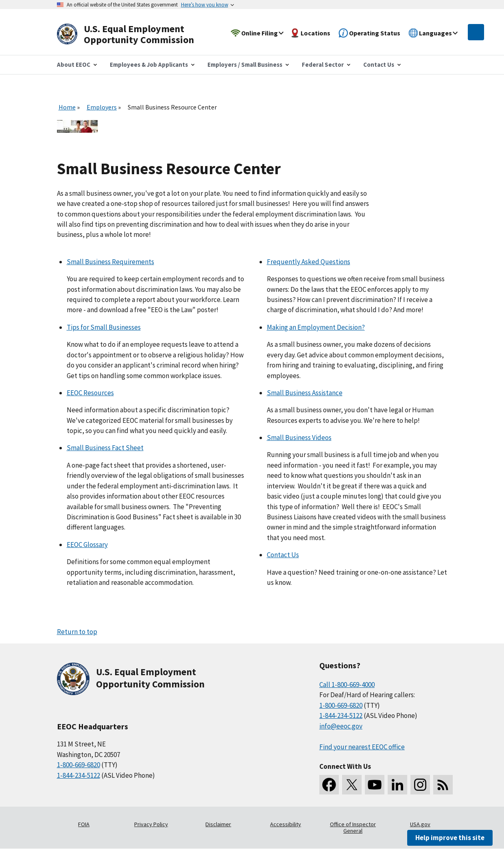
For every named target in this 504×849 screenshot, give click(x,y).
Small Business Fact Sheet (105, 448)
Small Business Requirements (110, 262)
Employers (102, 107)
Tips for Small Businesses (104, 327)
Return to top (77, 632)
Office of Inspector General (353, 827)
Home (67, 107)
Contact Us (283, 555)
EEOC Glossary (87, 545)
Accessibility (286, 824)
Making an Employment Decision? (316, 327)
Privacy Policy (151, 824)
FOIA (84, 824)
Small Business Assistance (305, 393)
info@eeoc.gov (341, 726)
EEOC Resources (90, 393)
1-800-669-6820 (79, 765)
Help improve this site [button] (450, 838)
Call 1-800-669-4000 (347, 685)
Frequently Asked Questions (309, 262)
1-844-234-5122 (79, 775)
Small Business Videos (299, 438)
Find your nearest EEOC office (362, 747)
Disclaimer (218, 824)
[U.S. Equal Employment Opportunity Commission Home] (135, 34)
